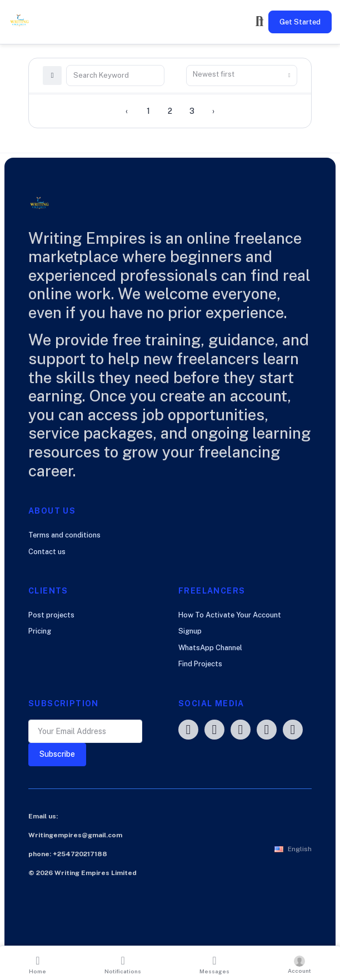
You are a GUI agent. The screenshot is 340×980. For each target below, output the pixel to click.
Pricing (40, 631)
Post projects (51, 615)
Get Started (300, 22)
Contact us (47, 552)
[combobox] (242, 76)
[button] (293, 849)
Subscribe (57, 754)
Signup (190, 631)
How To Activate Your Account (230, 615)
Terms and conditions (64, 535)
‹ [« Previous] (127, 111)
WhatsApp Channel (210, 648)
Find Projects (200, 664)
